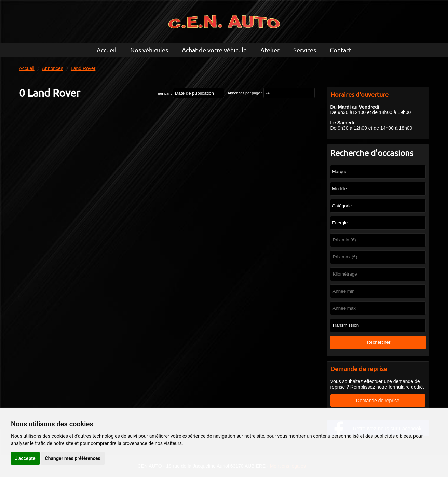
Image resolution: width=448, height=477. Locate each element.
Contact (341, 50)
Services (305, 50)
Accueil (107, 50)
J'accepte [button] (25, 458)
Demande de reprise (378, 401)
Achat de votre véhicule (214, 50)
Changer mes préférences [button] (73, 458)
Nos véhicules (149, 50)
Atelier (270, 50)
